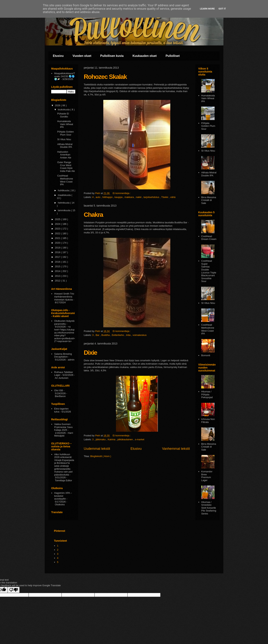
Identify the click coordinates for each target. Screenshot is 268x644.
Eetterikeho (118, 335)
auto (98, 197)
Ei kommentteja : (122, 193)
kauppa (119, 197)
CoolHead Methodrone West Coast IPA (65, 180)
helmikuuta (64, 203)
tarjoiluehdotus (152, 197)
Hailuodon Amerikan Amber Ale (64, 155)
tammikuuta (64, 210)
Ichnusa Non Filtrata (208, 421)
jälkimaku (101, 439)
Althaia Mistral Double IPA (65, 146)
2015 (58, 266)
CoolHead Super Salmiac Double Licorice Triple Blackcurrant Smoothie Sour (209, 271)
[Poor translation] (14, 590)
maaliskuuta (65, 195)
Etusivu (58, 56)
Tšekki (165, 197)
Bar (98, 335)
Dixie (90, 352)
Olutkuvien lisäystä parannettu (64, 322)
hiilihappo (108, 197)
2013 (58, 276)
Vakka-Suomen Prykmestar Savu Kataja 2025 (63, 427)
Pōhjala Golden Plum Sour (65, 133)
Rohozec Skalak (105, 77)
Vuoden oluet (82, 56)
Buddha (106, 335)
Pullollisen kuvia (112, 56)
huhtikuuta (64, 190)
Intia (129, 335)
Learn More (207, 9)
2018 (58, 252)
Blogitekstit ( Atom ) (101, 456)
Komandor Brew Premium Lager (207, 476)
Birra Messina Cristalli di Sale (209, 200)
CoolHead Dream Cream (209, 238)
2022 (58, 233)
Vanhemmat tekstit (176, 449)
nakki (139, 197)
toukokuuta (64, 110)
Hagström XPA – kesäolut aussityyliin (63, 496)
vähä (173, 197)
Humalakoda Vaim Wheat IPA (65, 124)
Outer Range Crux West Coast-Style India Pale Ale (66, 167)
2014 (58, 271)
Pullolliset (173, 56)
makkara (129, 197)
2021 (58, 238)
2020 (58, 243)
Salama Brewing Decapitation (63, 355)
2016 (58, 262)
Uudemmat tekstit (97, 449)
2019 (58, 248)
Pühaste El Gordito (63, 115)
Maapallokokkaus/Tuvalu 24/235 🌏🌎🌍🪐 (65, 76)
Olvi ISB (59, 390)
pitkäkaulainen (126, 439)
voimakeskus (139, 335)
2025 (58, 219)
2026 (58, 105)
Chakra (93, 215)
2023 (58, 229)
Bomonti (206, 355)
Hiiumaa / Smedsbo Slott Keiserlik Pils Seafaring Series (209, 508)
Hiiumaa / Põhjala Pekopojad (207, 394)
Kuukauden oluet (145, 56)
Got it (222, 9)
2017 (58, 257)
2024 (58, 224)
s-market (140, 439)
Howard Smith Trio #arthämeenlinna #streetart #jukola (64, 297)
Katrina (112, 439)
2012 (58, 281)
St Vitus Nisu (64, 139)
